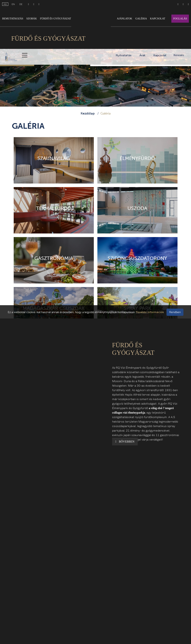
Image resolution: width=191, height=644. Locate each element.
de (21, 4)
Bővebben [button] (125, 442)
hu (5, 4)
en (13, 4)
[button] (60, 373)
